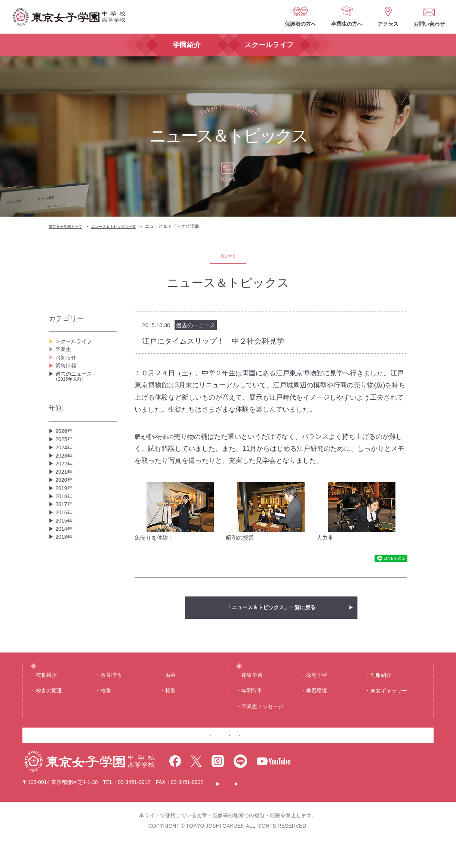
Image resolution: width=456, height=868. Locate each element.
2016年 (65, 572)
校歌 (170, 705)
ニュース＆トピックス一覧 (125, 226)
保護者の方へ (301, 24)
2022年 (65, 500)
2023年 (65, 488)
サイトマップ (360, 811)
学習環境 (317, 705)
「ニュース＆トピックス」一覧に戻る (271, 607)
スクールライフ (76, 343)
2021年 (65, 512)
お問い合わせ (429, 24)
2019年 (65, 536)
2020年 (65, 524)
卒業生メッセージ (262, 721)
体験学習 (252, 689)
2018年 (65, 548)
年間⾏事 (252, 705)
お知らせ (67, 367)
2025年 (65, 464)
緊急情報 (67, 379)
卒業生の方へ (347, 24)
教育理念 (111, 689)
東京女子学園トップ (69, 226)
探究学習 (317, 689)
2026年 (65, 452)
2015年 (65, 584)
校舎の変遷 (49, 705)
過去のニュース (85, 395)
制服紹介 (381, 689)
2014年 (65, 596)
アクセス (388, 24)
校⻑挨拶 (46, 689)
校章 (106, 705)
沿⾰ (170, 689)
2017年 (65, 560)
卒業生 (64, 355)
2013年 (65, 608)
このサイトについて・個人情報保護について (275, 811)
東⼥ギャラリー (389, 705)
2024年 (65, 476)
